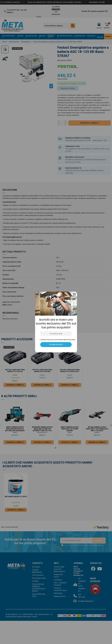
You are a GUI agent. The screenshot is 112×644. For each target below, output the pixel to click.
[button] (74, 294)
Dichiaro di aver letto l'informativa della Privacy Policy (57, 340)
